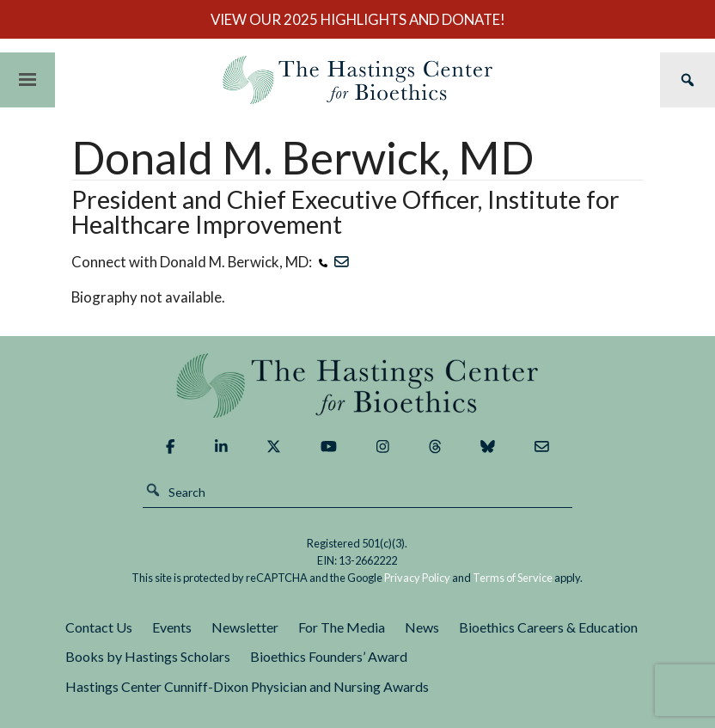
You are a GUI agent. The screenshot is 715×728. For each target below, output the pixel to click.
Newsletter (245, 627)
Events (172, 627)
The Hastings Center (358, 385)
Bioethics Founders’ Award (329, 656)
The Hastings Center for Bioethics (357, 80)
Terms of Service (513, 578)
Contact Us (99, 627)
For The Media (342, 627)
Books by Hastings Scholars (148, 656)
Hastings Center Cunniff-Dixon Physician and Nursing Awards (247, 686)
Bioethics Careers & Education (548, 627)
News (422, 627)
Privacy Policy (417, 578)
